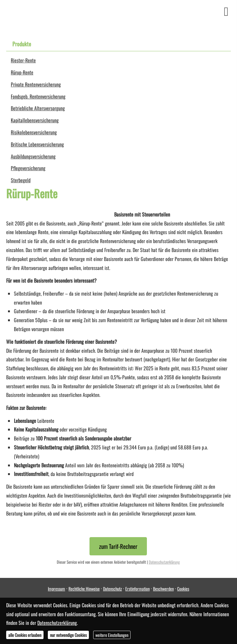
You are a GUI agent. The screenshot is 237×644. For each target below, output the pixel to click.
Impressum (56, 589)
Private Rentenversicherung (36, 84)
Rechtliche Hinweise (84, 589)
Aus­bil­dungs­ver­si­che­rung (33, 156)
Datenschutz (112, 589)
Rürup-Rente (22, 72)
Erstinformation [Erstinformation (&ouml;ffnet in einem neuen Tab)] (137, 589)
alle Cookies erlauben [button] (25, 635)
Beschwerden (163, 589)
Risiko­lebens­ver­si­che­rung (34, 132)
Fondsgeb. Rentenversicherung (38, 96)
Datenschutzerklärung (164, 562)
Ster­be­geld (21, 180)
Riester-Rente (23, 60)
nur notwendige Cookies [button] (68, 635)
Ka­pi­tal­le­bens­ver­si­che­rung (35, 120)
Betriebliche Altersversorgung (38, 108)
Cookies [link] (183, 589)
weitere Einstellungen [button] (112, 635)
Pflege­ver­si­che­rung (28, 168)
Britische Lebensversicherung (37, 144)
